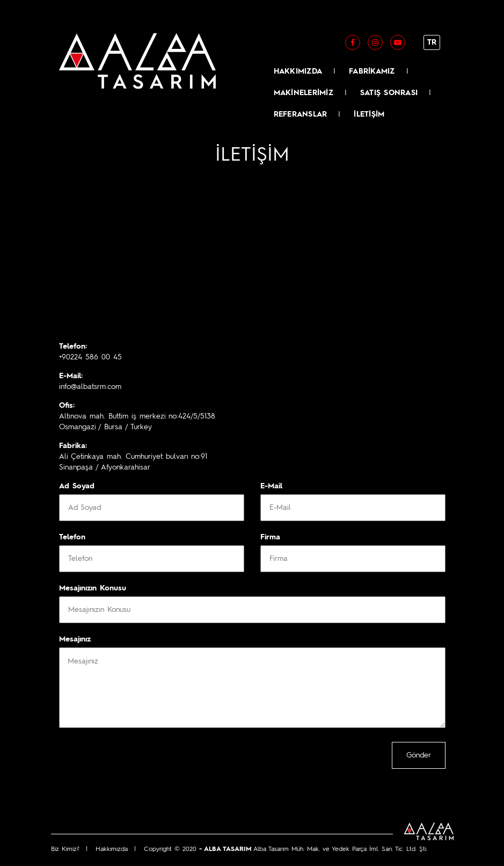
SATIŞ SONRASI (389, 93)
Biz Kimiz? (65, 849)
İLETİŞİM (369, 114)
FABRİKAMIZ (372, 71)
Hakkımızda (112, 849)
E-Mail (271, 486)
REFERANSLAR (301, 114)
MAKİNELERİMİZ (304, 93)
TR (432, 42)
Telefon (72, 537)
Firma (270, 537)
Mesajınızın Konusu (93, 588)
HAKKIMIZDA (298, 71)
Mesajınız (75, 639)
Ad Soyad (77, 486)
